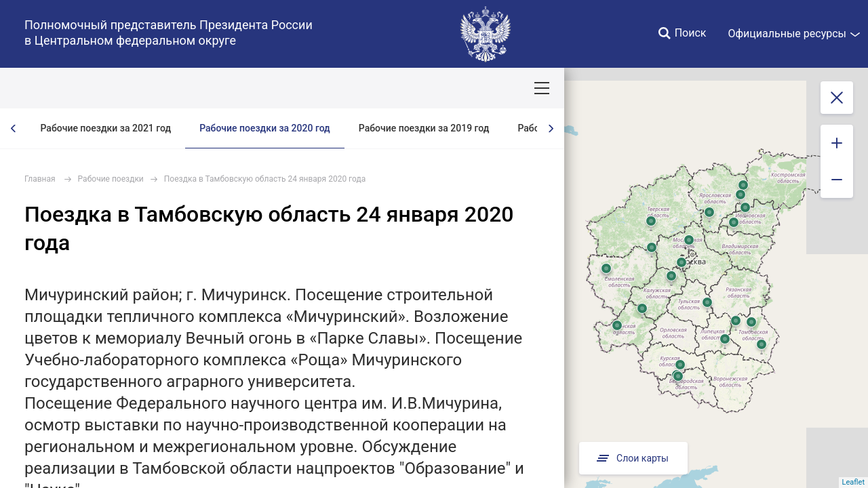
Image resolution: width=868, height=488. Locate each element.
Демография (362, 88)
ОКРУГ (50, 88)
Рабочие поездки (111, 179)
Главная (40, 179)
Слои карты (633, 458)
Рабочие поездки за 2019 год (424, 128)
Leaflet (853, 482)
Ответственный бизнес (463, 88)
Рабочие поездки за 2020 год (265, 128)
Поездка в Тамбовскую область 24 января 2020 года (265, 179)
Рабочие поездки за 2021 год (105, 128)
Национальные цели (265, 88)
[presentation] (14, 128)
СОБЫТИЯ (176, 88)
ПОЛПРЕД (109, 88)
